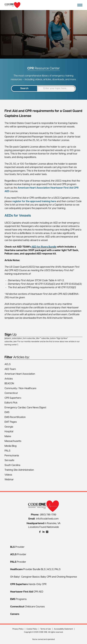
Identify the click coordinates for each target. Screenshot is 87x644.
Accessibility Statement (63, 629)
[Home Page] (12, 5)
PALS (7, 451)
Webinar (9, 480)
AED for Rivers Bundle (44, 247)
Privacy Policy (18, 629)
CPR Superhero (13, 398)
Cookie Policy (32, 629)
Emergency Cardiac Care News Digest (25, 408)
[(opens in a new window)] (40, 532)
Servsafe (9, 460)
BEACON (9, 384)
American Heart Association (20, 374)
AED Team (10, 369)
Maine (8, 437)
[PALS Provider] (18, 562)
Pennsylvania (12, 456)
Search (24, 89)
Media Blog (11, 446)
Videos (8, 475)
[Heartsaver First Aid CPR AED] (27, 592)
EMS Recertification (15, 417)
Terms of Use (46, 629)
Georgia (9, 427)
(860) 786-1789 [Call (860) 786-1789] (44, 515)
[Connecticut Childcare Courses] (27, 607)
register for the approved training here (34, 202)
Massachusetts (13, 441)
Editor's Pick (11, 403)
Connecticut (11, 393)
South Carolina (12, 465)
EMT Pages (11, 422)
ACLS (8, 364)
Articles (9, 379)
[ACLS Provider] (18, 555)
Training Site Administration (19, 470)
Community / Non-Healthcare (20, 388)
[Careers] (15, 614)
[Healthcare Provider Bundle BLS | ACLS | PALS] (35, 569)
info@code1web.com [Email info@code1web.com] (43, 519)
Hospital (9, 432)
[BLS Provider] (17, 547)
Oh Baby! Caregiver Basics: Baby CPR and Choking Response (44, 577)
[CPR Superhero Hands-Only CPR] (28, 584)
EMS (7, 412)
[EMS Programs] (18, 599)
